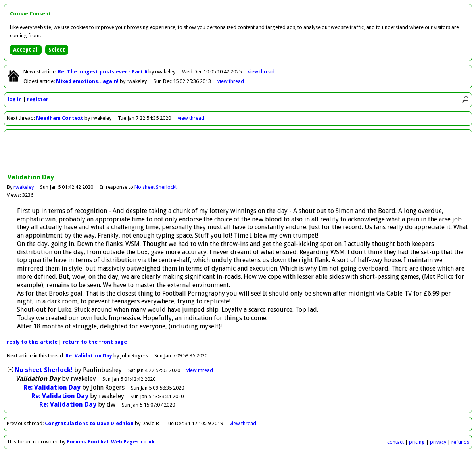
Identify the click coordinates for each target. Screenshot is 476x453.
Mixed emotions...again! (88, 81)
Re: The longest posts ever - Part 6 (103, 72)
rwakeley (24, 187)
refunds (460, 442)
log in (15, 99)
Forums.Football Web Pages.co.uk (111, 442)
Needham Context (60, 118)
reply (32, 342)
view (261, 72)
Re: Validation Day (89, 356)
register (38, 99)
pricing (417, 442)
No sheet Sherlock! (155, 187)
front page (95, 342)
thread (200, 370)
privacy (438, 442)
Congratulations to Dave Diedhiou (89, 423)
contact (395, 442)
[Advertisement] (238, 152)
